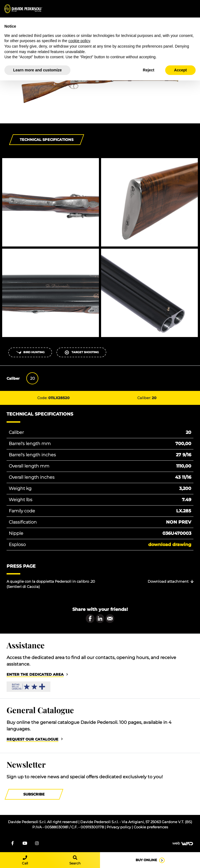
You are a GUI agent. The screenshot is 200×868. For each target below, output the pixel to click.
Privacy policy (119, 827)
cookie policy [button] (79, 41)
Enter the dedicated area (35, 674)
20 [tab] (32, 378)
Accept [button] (180, 70)
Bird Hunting (30, 352)
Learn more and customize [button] (37, 70)
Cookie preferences (151, 827)
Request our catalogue (32, 739)
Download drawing (170, 545)
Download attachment (168, 581)
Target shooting (82, 352)
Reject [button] (148, 70)
